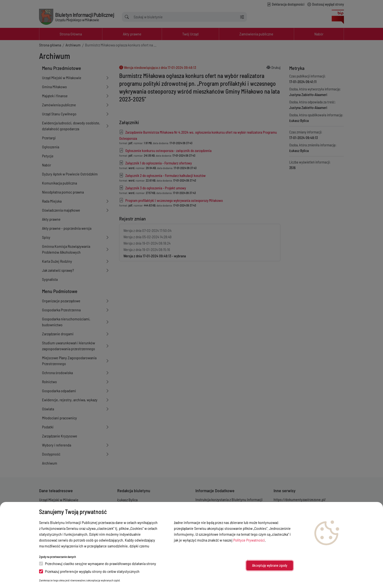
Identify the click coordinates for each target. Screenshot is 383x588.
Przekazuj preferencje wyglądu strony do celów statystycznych (89, 571)
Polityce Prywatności (249, 540)
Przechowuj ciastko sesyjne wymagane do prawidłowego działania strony (98, 563)
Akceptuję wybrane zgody (270, 565)
